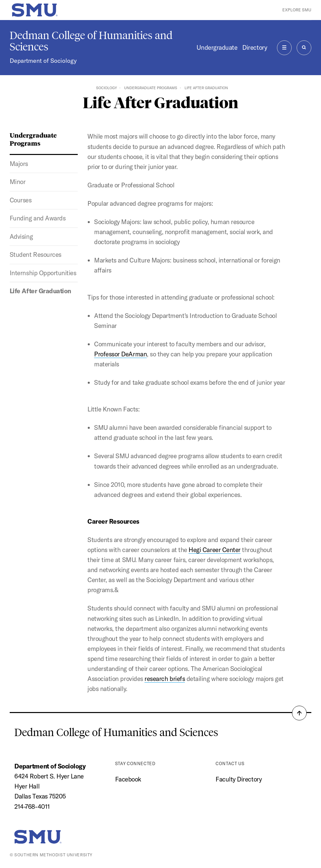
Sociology (106, 88)
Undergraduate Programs (151, 88)
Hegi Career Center (215, 550)
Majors (19, 164)
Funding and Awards (38, 218)
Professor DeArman (120, 354)
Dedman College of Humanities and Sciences (91, 41)
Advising (21, 236)
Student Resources (36, 254)
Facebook (128, 779)
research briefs (165, 679)
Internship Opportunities (43, 273)
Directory (255, 47)
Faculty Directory (239, 779)
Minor (18, 182)
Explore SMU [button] (297, 10)
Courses (21, 200)
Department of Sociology (43, 61)
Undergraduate (217, 47)
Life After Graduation (40, 291)
